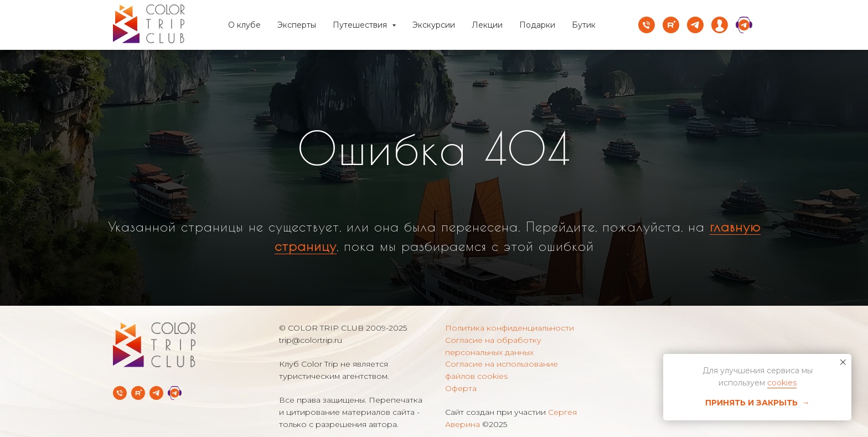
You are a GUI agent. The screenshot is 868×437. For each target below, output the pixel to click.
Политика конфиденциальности (510, 328)
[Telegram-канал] (156, 393)
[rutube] (671, 25)
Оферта (461, 388)
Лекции (487, 25)
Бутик (584, 25)
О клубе (244, 25)
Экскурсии (434, 25)
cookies (782, 383)
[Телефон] (647, 25)
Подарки (537, 25)
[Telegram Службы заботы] (175, 393)
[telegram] (695, 25)
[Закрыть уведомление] (843, 362)
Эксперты (297, 25)
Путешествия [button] (361, 25)
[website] (720, 25)
